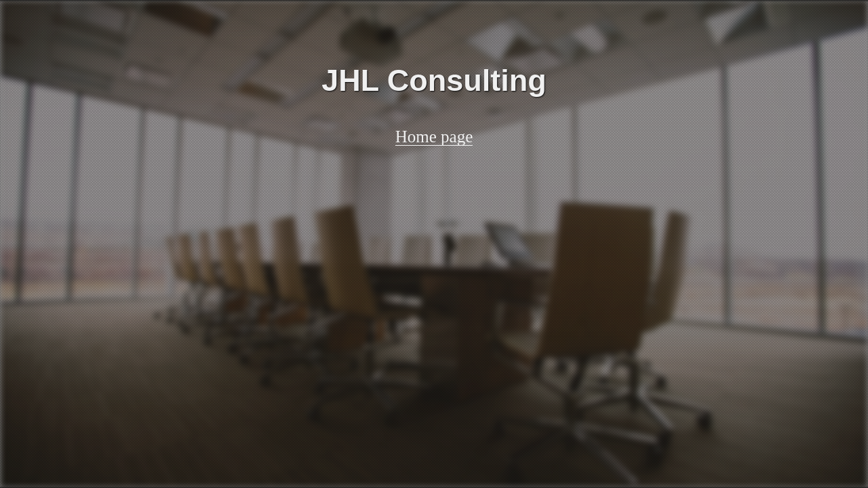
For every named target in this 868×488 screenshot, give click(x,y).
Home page (434, 137)
